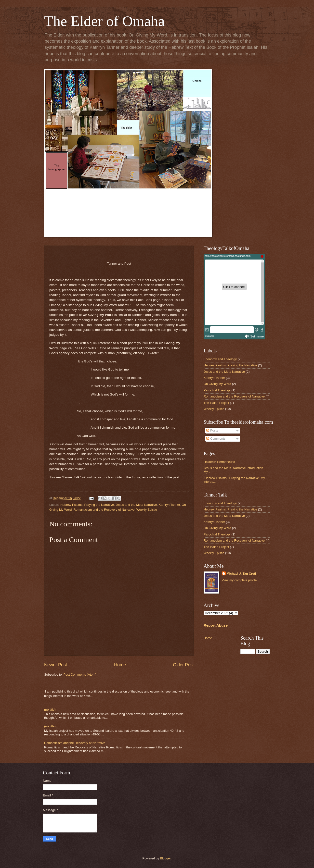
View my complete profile (239, 580)
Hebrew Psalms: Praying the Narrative (87, 505)
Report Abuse (216, 625)
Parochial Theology (217, 390)
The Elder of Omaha (104, 21)
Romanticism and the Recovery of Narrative (104, 510)
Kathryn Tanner (169, 505)
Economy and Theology (220, 359)
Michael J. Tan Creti (241, 574)
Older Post (183, 665)
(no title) (50, 710)
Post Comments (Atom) (80, 675)
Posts (212, 430)
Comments (216, 439)
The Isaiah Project (216, 403)
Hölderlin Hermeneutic (219, 462)
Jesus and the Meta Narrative (136, 505)
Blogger (165, 858)
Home (120, 665)
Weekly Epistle (147, 510)
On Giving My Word (217, 384)
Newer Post (56, 665)
